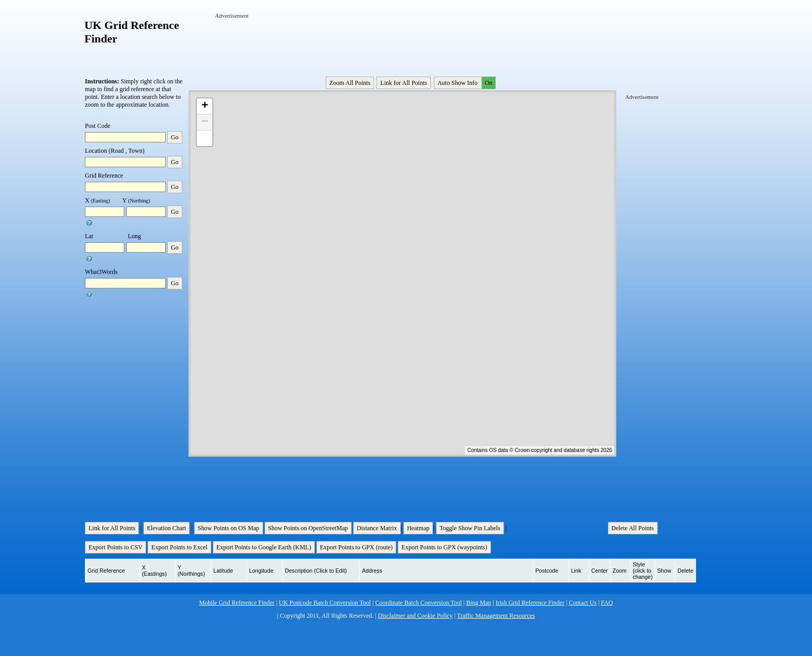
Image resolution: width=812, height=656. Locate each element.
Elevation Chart (167, 528)
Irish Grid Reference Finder (530, 603)
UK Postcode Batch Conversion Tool (325, 603)
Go (175, 137)
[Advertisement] (403, 43)
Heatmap (418, 528)
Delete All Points (633, 528)
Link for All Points (403, 83)
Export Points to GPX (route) (357, 547)
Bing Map (479, 603)
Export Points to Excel (179, 547)
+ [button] (205, 106)
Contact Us (583, 603)
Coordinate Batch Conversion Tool (419, 603)
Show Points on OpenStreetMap (308, 528)
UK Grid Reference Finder (132, 32)
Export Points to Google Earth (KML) (264, 547)
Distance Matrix (377, 528)
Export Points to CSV (115, 547)
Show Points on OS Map (229, 528)
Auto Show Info (466, 83)
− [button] (205, 122)
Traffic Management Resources (496, 616)
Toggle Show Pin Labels (470, 528)
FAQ (607, 603)
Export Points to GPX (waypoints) (444, 547)
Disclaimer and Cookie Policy (415, 616)
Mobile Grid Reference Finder (237, 603)
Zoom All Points (350, 83)
